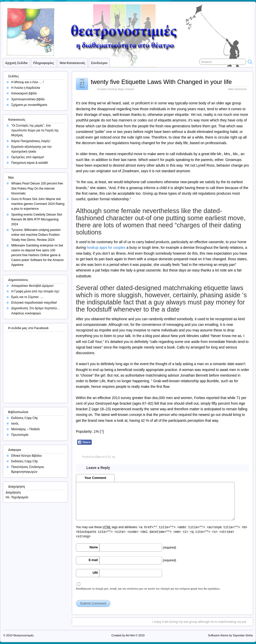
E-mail (93, 560)
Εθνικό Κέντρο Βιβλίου (27, 456)
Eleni (98, 457)
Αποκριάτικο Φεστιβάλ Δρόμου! (32, 286)
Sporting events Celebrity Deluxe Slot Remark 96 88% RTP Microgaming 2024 (37, 219)
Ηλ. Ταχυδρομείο (17, 497)
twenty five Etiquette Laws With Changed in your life (161, 82)
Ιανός (15, 424)
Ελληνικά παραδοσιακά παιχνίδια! (34, 303)
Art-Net (130, 635)
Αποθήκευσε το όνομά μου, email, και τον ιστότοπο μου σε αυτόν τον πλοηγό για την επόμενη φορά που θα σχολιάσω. (148, 589)
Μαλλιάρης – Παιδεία (25, 429)
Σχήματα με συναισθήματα (29, 105)
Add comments (237, 89)
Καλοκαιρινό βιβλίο (24, 93)
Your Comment (95, 478)
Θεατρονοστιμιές (24, 635)
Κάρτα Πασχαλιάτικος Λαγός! (31, 141)
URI (95, 573)
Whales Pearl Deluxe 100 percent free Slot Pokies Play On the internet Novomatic (37, 188)
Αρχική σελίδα (16, 63)
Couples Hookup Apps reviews (115, 89)
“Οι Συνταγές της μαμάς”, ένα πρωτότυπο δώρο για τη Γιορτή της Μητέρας (35, 130)
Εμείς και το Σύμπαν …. (27, 297)
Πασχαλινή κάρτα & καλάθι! (30, 163)
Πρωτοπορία (20, 435)
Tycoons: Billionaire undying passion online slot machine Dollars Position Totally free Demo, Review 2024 (36, 235)
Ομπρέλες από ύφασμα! (28, 157)
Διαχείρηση (13, 492)
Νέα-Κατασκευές (73, 63)
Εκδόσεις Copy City (25, 418)
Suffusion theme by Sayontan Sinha (230, 635)
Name (94, 547)
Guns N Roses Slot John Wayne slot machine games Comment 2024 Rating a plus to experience (38, 204)
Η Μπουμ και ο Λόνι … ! (27, 82)
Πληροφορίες (44, 63)
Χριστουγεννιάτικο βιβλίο (28, 99)
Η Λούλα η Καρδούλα (26, 88)
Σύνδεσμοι (99, 63)
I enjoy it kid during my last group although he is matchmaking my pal (199, 622)
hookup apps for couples (106, 247)
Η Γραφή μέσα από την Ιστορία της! (35, 291)
